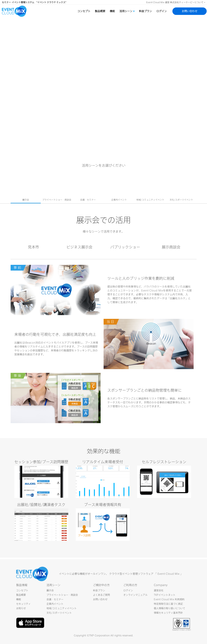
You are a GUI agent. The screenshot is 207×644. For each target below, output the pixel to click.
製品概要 (100, 11)
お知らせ (21, 608)
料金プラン (145, 11)
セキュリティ (23, 604)
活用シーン (127, 11)
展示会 (50, 590)
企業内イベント (55, 604)
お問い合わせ (190, 11)
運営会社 (159, 590)
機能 (112, 11)
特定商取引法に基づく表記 (168, 604)
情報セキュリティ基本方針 (168, 613)
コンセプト (84, 11)
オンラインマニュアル (135, 595)
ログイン (162, 11)
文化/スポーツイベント (59, 613)
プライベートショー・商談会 (62, 595)
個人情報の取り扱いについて (170, 608)
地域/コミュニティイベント (62, 608)
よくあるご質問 (101, 595)
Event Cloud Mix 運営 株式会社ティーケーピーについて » (176, 2)
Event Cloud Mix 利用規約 (169, 599)
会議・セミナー (55, 599)
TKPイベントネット (165, 595)
